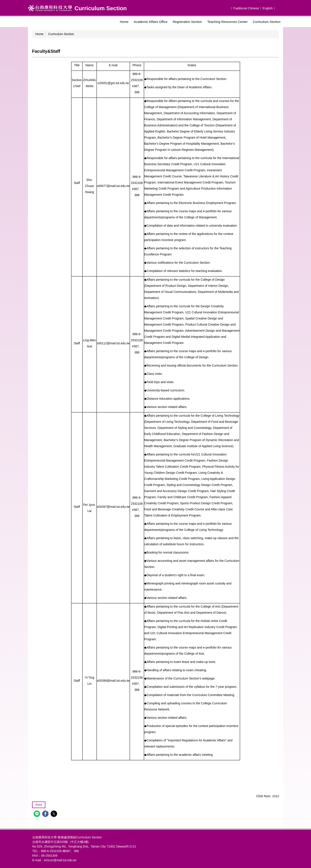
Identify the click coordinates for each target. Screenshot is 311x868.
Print (39, 805)
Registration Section (187, 22)
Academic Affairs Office (151, 22)
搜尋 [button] (279, 8)
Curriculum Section (267, 22)
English (268, 8)
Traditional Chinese (246, 8)
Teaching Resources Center (227, 22)
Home (124, 22)
